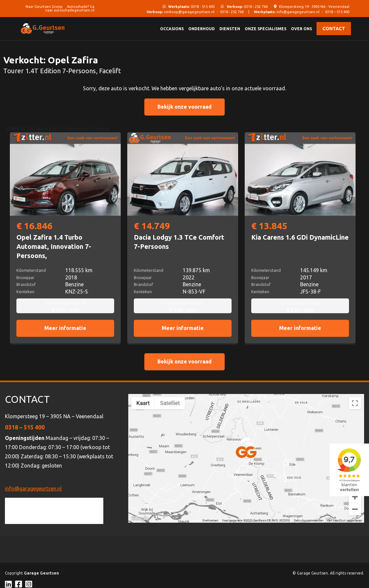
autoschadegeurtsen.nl (74, 10)
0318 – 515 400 (337, 12)
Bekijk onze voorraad (184, 107)
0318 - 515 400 (191, 7)
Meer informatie (65, 328)
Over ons (301, 29)
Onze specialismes (266, 29)
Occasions (172, 29)
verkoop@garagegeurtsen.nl (189, 12)
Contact (334, 29)
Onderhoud (202, 29)
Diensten (230, 29)
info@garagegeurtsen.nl (298, 12)
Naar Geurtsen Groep (44, 7)
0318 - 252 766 (247, 7)
